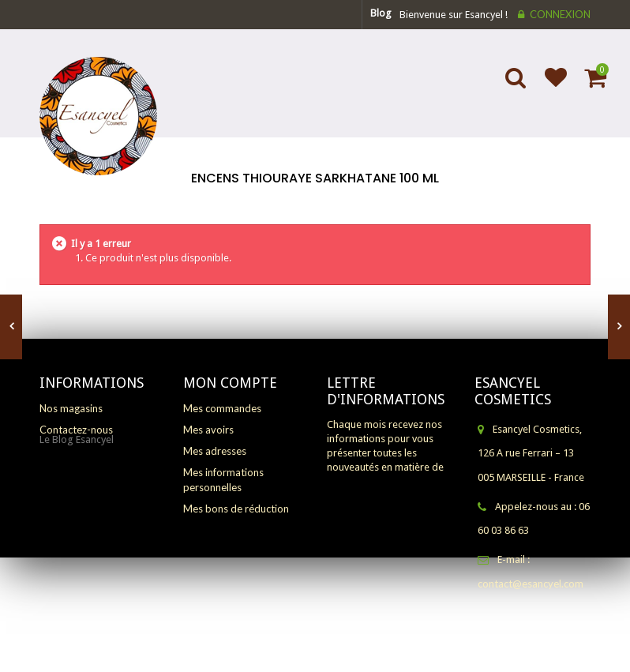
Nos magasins (71, 408)
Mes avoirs (208, 430)
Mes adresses (215, 451)
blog (381, 13)
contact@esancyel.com (531, 584)
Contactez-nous (76, 430)
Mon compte (230, 383)
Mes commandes (222, 408)
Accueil (314, 199)
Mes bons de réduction (236, 509)
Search (517, 88)
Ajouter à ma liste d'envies (549, 88)
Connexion (560, 14)
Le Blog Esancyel (77, 458)
